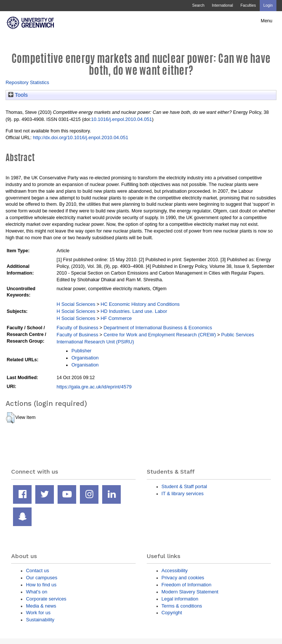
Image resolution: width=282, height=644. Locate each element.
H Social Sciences (76, 304)
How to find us (41, 585)
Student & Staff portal (184, 486)
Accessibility (175, 571)
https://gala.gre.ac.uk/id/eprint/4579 (94, 387)
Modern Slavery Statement (190, 592)
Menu (267, 21)
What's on (37, 592)
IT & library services (183, 494)
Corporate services (46, 599)
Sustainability (40, 620)
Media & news (41, 606)
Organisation (85, 358)
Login (268, 5)
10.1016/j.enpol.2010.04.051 (121, 119)
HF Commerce (116, 318)
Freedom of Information (187, 585)
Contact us (38, 571)
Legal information (180, 599)
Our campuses (42, 578)
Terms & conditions (182, 606)
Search (198, 5)
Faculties (248, 5)
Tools (18, 95)
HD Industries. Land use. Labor (134, 311)
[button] (10, 418)
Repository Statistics (27, 82)
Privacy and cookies (183, 578)
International (222, 5)
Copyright (172, 613)
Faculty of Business (77, 328)
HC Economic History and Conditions (140, 304)
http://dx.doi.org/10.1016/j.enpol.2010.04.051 (80, 137)
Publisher (81, 351)
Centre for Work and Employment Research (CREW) (160, 335)
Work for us (38, 613)
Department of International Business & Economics (158, 328)
